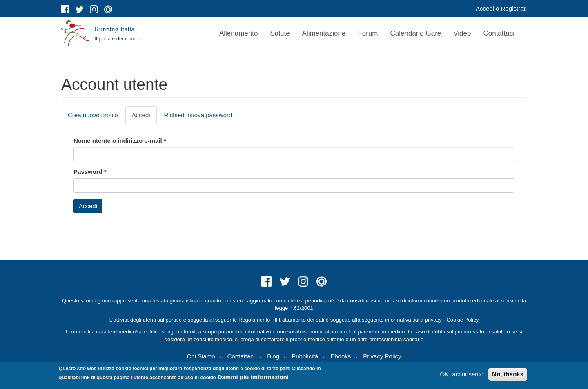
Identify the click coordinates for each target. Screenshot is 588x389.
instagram (94, 9)
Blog (273, 356)
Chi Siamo (201, 356)
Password (90, 172)
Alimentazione (324, 33)
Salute (280, 33)
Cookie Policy (462, 320)
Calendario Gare (416, 33)
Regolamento (254, 320)
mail (108, 9)
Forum (368, 33)
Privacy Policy (382, 356)
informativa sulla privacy (413, 320)
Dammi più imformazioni (253, 377)
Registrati (514, 8)
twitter (80, 9)
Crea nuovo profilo (93, 115)
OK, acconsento (462, 374)
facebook (65, 9)
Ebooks (341, 356)
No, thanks (508, 374)
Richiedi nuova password (198, 115)
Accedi (485, 8)
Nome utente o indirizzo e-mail (120, 141)
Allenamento (239, 33)
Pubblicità (305, 356)
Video (462, 33)
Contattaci (499, 33)
